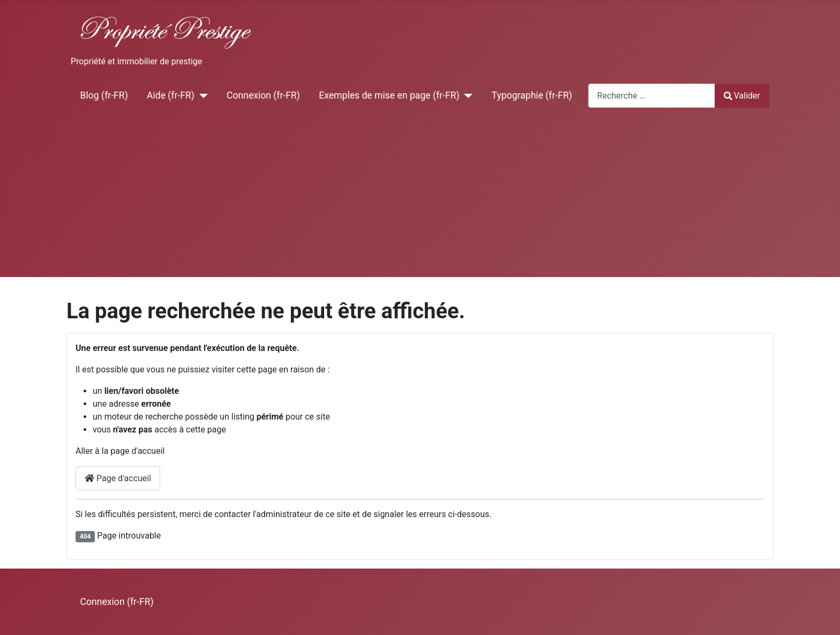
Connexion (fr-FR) (263, 95)
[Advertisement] (420, 197)
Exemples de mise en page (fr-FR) (389, 95)
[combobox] (652, 96)
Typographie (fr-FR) (532, 95)
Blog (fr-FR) (104, 95)
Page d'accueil (118, 478)
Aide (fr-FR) (171, 95)
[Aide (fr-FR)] (201, 95)
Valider (742, 96)
